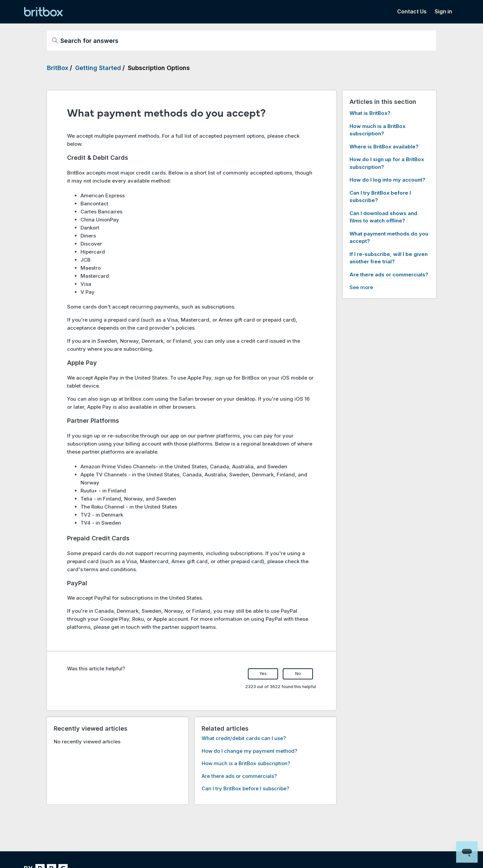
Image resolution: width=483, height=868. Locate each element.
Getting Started (98, 68)
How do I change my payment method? (249, 751)
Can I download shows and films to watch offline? (383, 217)
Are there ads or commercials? (239, 776)
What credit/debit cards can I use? (244, 738)
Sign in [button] (443, 11)
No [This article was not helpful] (298, 674)
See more (361, 287)
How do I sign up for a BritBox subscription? (387, 163)
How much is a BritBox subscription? (246, 763)
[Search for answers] (241, 41)
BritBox (58, 68)
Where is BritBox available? (384, 147)
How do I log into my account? (387, 180)
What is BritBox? (370, 113)
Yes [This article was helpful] (263, 674)
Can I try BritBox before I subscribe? (245, 788)
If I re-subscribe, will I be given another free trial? (389, 258)
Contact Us (412, 11)
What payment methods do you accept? (389, 238)
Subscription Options (159, 68)
